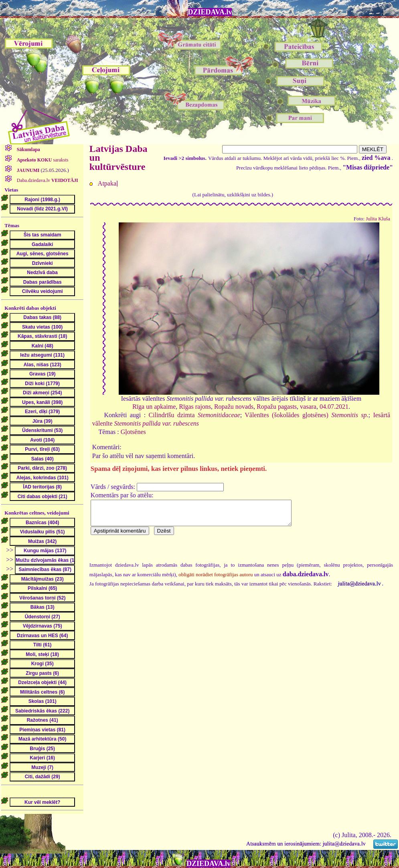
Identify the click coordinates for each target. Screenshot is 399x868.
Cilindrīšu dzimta (194, 415)
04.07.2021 (334, 407)
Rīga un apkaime (154, 407)
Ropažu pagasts (277, 407)
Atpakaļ (108, 183)
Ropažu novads (234, 407)
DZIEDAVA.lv (210, 12)
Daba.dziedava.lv (47, 180)
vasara (308, 407)
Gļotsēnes (133, 432)
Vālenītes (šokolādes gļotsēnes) (306, 415)
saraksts (42, 160)
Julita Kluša (378, 219)
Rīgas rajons (195, 407)
